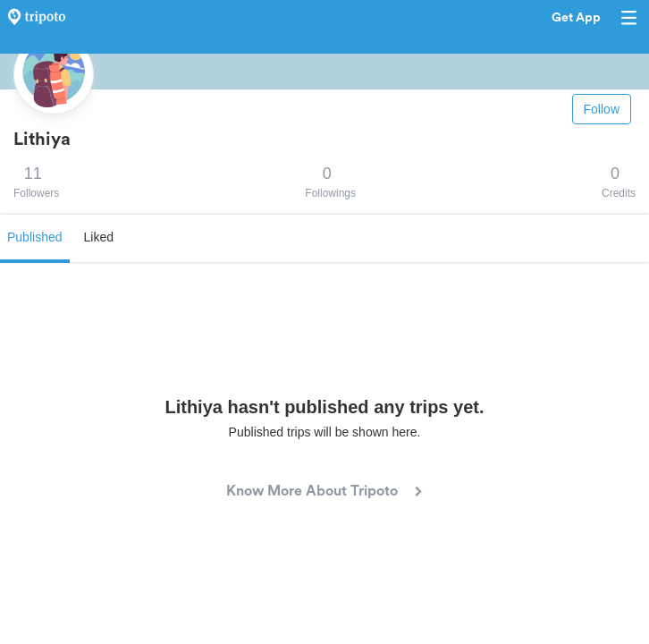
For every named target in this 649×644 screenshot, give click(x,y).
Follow (602, 109)
